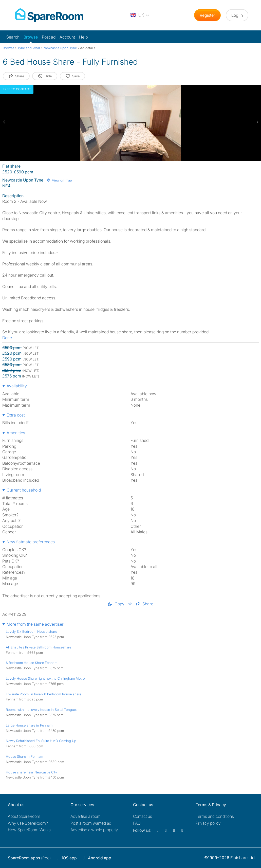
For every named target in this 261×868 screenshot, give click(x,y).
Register (207, 15)
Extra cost (16, 415)
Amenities (16, 433)
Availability (17, 386)
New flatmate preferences (31, 542)
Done (7, 338)
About (24, 816)
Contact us (143, 816)
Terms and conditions (215, 816)
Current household (24, 490)
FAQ (137, 823)
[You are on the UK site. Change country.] (140, 15)
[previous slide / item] (5, 122)
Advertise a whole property (94, 830)
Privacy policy (208, 823)
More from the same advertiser (35, 624)
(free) (29, 858)
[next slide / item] (256, 122)
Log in (237, 15)
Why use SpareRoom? (28, 823)
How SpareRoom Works (29, 830)
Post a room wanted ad (91, 823)
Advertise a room (86, 816)
